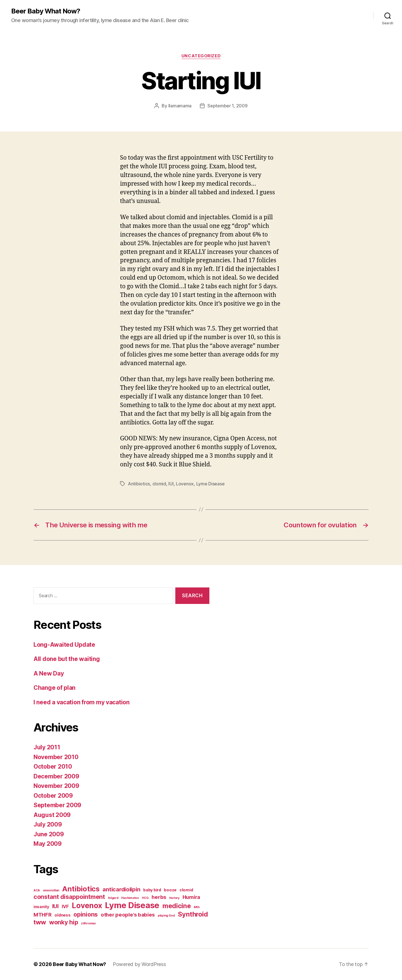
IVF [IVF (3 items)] (65, 906)
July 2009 (48, 824)
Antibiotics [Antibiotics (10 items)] (81, 889)
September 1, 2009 (227, 106)
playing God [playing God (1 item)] (166, 916)
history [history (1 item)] (174, 898)
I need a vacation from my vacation (82, 702)
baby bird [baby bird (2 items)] (152, 890)
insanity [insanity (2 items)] (41, 907)
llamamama (180, 106)
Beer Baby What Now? (46, 11)
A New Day (49, 673)
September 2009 (57, 805)
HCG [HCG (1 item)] (145, 898)
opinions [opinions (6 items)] (86, 914)
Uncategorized (201, 56)
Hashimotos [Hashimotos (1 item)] (130, 898)
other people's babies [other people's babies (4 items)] (128, 915)
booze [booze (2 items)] (170, 890)
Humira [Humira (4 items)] (191, 897)
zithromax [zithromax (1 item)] (88, 923)
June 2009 (49, 834)
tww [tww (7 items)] (40, 922)
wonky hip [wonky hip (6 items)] (64, 922)
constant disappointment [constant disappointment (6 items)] (69, 897)
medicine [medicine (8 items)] (177, 906)
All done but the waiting (67, 659)
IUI (171, 484)
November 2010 (56, 757)
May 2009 (48, 844)
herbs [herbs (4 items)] (159, 897)
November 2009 (56, 786)
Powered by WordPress (139, 964)
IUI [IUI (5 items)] (55, 906)
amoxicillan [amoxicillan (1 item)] (51, 890)
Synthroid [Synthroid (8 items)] (193, 914)
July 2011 (47, 747)
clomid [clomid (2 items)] (186, 890)
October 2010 (53, 767)
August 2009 (52, 815)
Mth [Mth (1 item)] (197, 907)
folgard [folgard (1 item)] (113, 898)
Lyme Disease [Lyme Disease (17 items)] (132, 905)
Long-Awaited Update (64, 645)
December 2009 (56, 776)
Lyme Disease (210, 484)
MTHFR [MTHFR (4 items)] (43, 915)
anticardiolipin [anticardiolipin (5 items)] (121, 889)
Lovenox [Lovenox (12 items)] (87, 905)
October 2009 (53, 796)
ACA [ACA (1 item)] (37, 890)
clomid (159, 484)
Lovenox (185, 484)
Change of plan (54, 688)
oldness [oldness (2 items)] (62, 915)
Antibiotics (139, 484)
